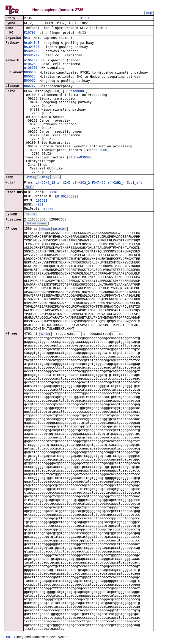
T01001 (84, 18)
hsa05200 (32, 51)
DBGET (10, 638)
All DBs (30, 215)
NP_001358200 (67, 197)
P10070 (48, 209)
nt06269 (31, 64)
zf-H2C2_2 (81, 183)
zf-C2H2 (64, 183)
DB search (60, 229)
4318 (40, 205)
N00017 (30, 77)
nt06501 (31, 68)
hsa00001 (78, 92)
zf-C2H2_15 (45, 183)
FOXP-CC (99, 183)
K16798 (30, 33)
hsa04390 (32, 47)
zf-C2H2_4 (116, 183)
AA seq (45, 229)
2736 (53, 193)
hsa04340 (32, 43)
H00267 (30, 86)
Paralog (44, 177)
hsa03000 (99, 150)
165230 (42, 201)
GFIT (56, 177)
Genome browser (36, 224)
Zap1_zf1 (134, 183)
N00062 (30, 81)
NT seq (45, 335)
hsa (27, 38)
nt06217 (31, 61)
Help (149, 13)
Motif (29, 187)
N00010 (30, 73)
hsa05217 (32, 55)
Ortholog (31, 177)
